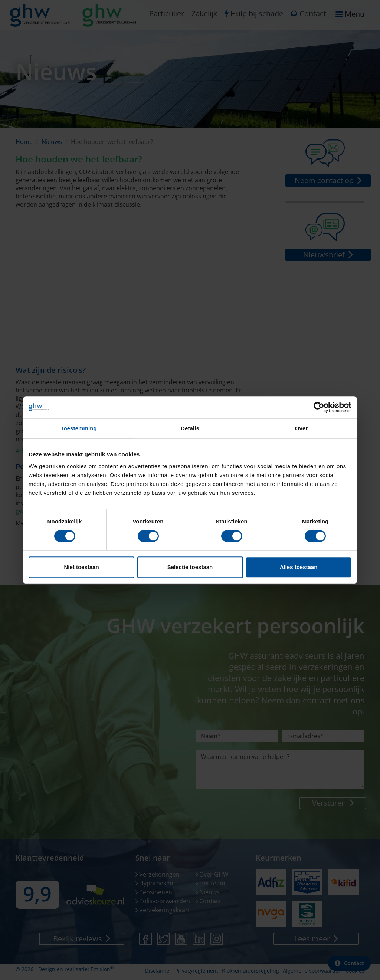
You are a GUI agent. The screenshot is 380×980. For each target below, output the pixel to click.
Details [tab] (190, 428)
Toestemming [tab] (79, 428)
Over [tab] (302, 428)
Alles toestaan (299, 567)
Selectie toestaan (190, 567)
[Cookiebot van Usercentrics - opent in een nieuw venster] (319, 407)
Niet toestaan (81, 567)
